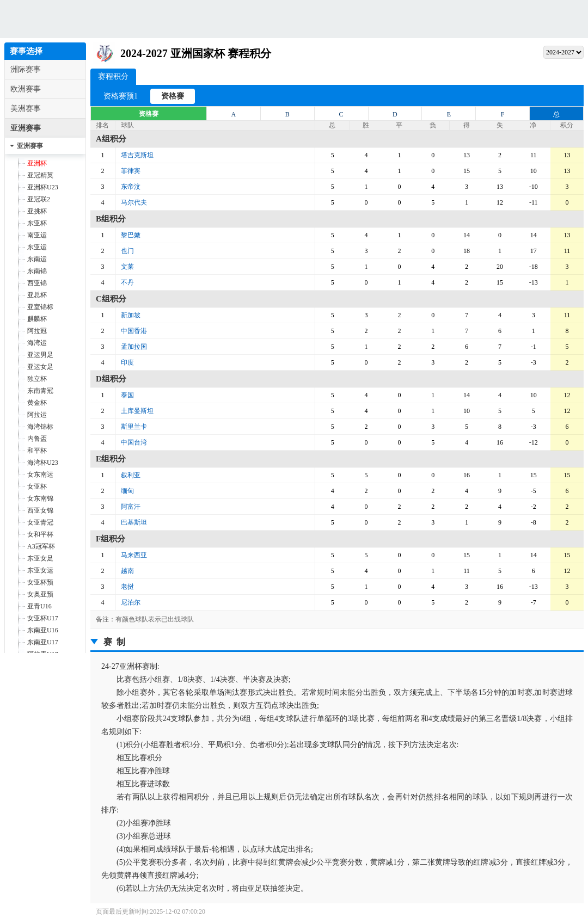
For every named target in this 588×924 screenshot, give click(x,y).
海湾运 (37, 343)
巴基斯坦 (134, 522)
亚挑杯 (37, 211)
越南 (127, 571)
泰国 (127, 395)
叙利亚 (131, 475)
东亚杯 (37, 223)
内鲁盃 (37, 439)
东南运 (37, 259)
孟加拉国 (134, 347)
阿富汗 (131, 507)
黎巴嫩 (131, 235)
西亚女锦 (40, 510)
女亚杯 (37, 486)
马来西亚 (134, 555)
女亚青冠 (40, 522)
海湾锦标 (40, 427)
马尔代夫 (134, 202)
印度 (127, 362)
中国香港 (134, 331)
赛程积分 (113, 75)
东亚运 (37, 247)
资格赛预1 (121, 96)
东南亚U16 (43, 630)
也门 (127, 251)
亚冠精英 (40, 175)
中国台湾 (134, 442)
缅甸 (127, 491)
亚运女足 (40, 367)
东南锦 (37, 271)
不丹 (127, 282)
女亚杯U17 (43, 618)
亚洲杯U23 (43, 187)
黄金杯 (37, 403)
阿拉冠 (37, 331)
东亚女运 (40, 570)
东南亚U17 (43, 642)
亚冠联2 (39, 199)
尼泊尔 (131, 602)
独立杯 (37, 379)
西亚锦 (37, 283)
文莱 (127, 267)
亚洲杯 (37, 163)
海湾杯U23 (43, 463)
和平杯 (37, 451)
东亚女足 (40, 558)
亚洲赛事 (26, 128)
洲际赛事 (26, 69)
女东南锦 (40, 498)
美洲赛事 (26, 109)
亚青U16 (39, 606)
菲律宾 (131, 171)
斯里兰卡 (134, 427)
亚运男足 (40, 355)
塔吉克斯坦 (137, 155)
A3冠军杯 (41, 546)
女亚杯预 (40, 582)
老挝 (127, 587)
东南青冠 (40, 391)
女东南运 (40, 475)
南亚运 (37, 235)
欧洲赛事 (26, 89)
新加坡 (131, 315)
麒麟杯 (37, 319)
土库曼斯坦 (137, 411)
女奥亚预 (40, 594)
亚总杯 (37, 295)
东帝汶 (131, 187)
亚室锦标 (40, 307)
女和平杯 (40, 534)
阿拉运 (37, 415)
